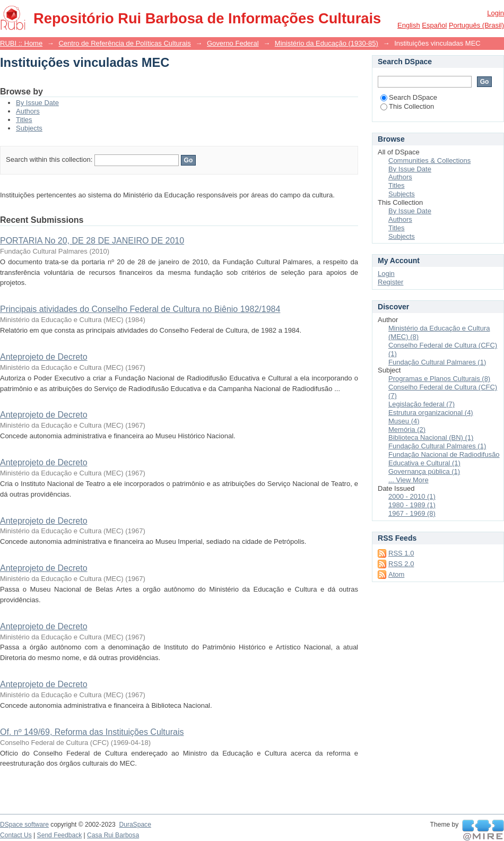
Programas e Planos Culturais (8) (439, 379)
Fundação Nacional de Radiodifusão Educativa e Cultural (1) (444, 459)
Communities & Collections (429, 161)
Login (496, 13)
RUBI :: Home (21, 43)
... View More (409, 480)
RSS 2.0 (401, 564)
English (409, 25)
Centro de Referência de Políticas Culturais (124, 43)
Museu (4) (404, 421)
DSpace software (24, 825)
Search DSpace (409, 97)
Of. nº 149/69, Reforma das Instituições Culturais (92, 732)
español (434, 25)
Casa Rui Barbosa (113, 835)
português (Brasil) (476, 25)
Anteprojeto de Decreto (44, 357)
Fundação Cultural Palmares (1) (437, 362)
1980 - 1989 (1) (412, 505)
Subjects (29, 128)
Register (390, 282)
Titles (24, 120)
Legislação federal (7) (422, 404)
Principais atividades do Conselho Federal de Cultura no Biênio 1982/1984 (140, 309)
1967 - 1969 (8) (412, 513)
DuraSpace (135, 825)
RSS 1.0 (401, 553)
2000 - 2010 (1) (412, 496)
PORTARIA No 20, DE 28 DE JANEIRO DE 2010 (92, 241)
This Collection (407, 106)
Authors (28, 111)
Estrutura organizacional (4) (431, 413)
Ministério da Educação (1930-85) (327, 43)
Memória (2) (407, 430)
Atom (396, 574)
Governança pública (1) (424, 471)
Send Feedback (60, 835)
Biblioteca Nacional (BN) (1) (431, 437)
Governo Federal (233, 43)
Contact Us (16, 835)
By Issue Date (37, 103)
